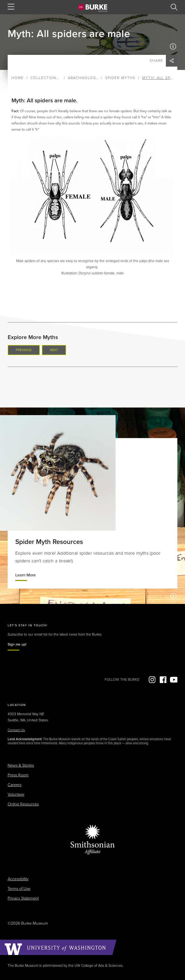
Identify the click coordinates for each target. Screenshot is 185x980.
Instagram (152, 680)
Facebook (163, 680)
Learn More (26, 575)
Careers (15, 785)
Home (18, 78)
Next (54, 350)
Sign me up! (17, 644)
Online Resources (23, 804)
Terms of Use (19, 889)
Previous (24, 350)
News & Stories (21, 765)
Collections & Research (58, 78)
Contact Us (16, 730)
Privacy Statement (23, 898)
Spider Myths (120, 78)
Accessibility (18, 879)
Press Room (18, 775)
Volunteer (16, 795)
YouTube (174, 680)
